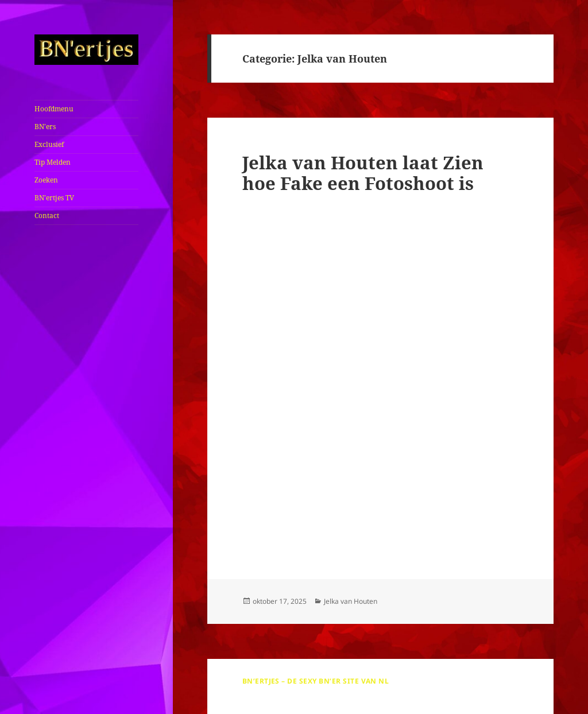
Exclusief (49, 144)
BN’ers (45, 127)
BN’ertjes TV (54, 198)
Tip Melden (53, 162)
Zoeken (46, 180)
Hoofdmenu (54, 109)
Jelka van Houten (351, 601)
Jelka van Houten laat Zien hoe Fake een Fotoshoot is (363, 173)
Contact (47, 216)
